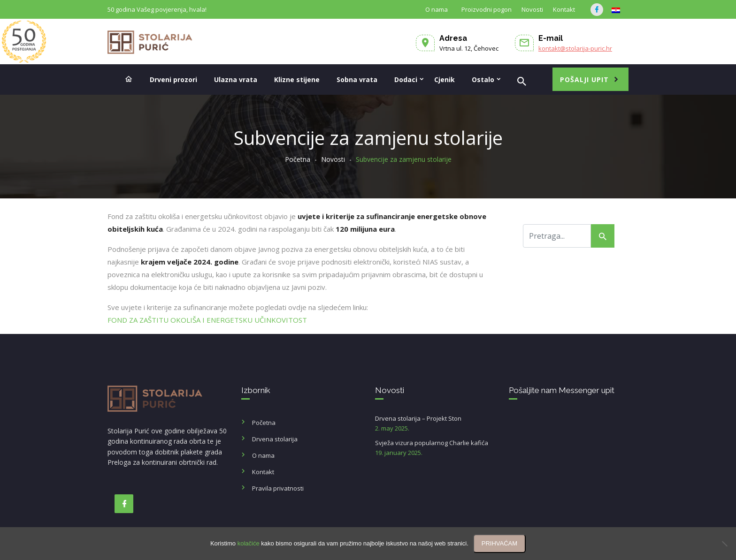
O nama (437, 9)
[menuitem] (616, 10)
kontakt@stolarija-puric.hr (575, 48)
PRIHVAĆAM (499, 543)
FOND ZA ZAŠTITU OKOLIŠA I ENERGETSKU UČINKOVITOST (208, 320)
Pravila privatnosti (278, 488)
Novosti (532, 9)
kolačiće (249, 543)
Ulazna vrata (236, 79)
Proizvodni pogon (487, 9)
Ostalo (483, 79)
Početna (298, 159)
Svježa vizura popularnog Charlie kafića (435, 448)
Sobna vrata (357, 79)
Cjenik (445, 79)
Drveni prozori (173, 79)
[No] (724, 544)
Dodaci (406, 79)
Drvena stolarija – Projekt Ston (435, 424)
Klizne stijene (297, 79)
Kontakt (564, 9)
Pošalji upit (584, 79)
